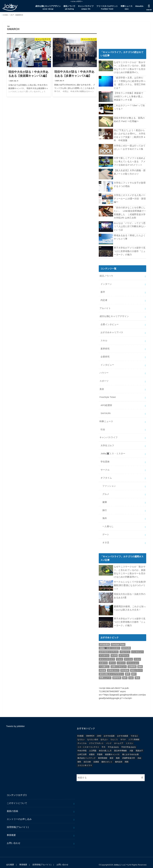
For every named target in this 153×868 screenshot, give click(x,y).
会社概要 (10, 860)
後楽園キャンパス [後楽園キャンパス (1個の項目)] (112, 750)
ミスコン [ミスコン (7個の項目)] (129, 739)
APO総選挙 (106, 403)
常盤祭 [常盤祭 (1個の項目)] (100, 750)
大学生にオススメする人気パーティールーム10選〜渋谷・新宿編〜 (130, 198)
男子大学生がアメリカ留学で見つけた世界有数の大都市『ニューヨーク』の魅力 (130, 250)
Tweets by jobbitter (16, 722)
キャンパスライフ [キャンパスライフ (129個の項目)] (107, 655)
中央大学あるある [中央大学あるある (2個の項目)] (129, 742)
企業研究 (105, 355)
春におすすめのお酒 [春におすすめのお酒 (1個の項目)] (130, 750)
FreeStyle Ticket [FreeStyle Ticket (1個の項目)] (118, 640)
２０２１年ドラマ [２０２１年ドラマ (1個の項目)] (85, 761)
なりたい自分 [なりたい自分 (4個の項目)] (93, 735)
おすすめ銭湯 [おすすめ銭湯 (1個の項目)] (123, 731)
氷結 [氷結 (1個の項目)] (139, 754)
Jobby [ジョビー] (121, 860)
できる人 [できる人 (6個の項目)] (134, 731)
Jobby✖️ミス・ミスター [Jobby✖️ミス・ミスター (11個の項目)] (110, 644)
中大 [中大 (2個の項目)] (104, 742)
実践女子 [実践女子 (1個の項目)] (139, 746)
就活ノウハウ (69, 8)
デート (106, 530)
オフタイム (106, 474)
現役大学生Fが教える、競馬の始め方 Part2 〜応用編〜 (129, 119)
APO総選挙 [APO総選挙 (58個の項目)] (104, 640)
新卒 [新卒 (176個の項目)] (128, 670)
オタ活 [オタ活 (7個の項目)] (114, 651)
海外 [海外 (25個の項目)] (125, 673)
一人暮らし (108, 522)
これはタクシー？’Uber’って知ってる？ (129, 107)
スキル (104, 339)
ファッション (109, 482)
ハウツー (104, 371)
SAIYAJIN (105, 411)
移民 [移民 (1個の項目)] (79, 757)
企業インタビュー (110, 323)
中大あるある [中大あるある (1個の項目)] (113, 742)
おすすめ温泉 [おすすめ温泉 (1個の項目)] (109, 731)
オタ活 (106, 538)
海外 (105, 514)
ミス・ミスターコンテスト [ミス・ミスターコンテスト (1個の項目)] (88, 742)
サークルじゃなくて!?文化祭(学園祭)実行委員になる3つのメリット (130, 581)
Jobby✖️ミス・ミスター (113, 450)
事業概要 (11, 830)
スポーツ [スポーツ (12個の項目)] (103, 658)
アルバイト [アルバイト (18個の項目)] (125, 647)
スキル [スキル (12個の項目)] (137, 655)
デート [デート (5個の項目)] (112, 658)
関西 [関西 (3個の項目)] (127, 757)
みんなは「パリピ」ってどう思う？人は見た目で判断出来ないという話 (130, 226)
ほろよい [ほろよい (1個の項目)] (104, 735)
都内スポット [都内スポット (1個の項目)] (107, 757)
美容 (102, 387)
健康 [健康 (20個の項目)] (140, 662)
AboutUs (139, 6)
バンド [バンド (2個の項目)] (109, 739)
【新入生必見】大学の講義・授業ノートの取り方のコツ (130, 171)
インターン (106, 283)
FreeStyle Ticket (107, 395)
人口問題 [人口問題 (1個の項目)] (93, 746)
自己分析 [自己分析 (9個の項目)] (87, 757)
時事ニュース (127, 8)
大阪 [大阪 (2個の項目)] (131, 746)
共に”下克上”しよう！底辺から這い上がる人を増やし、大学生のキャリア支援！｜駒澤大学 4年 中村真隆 (130, 135)
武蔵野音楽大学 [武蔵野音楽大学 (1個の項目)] (129, 754)
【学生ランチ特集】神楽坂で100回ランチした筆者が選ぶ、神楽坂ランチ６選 (129, 96)
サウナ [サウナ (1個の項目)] (123, 735)
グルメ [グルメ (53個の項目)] (120, 655)
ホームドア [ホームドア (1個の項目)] (119, 739)
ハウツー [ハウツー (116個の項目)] (121, 658)
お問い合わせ (14, 838)
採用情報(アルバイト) (18, 822)
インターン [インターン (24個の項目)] (104, 651)
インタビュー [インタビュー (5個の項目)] (137, 647)
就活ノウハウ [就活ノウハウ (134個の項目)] (136, 666)
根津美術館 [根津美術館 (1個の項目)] (103, 754)
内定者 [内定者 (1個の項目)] (102, 666)
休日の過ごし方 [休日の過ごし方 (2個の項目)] (105, 746)
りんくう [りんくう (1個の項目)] (114, 735)
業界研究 (105, 347)
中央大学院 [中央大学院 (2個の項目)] (82, 746)
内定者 (104, 299)
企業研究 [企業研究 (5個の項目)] (132, 662)
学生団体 (105, 458)
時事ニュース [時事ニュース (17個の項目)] (105, 673)
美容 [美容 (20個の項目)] (137, 673)
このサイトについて (17, 799)
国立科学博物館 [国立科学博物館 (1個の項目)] (120, 746)
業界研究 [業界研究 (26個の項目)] (117, 673)
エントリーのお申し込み (19, 814)
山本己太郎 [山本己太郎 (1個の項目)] (82, 750)
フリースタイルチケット (107, 8)
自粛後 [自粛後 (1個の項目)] (96, 757)
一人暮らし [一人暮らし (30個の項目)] (104, 662)
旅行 (105, 506)
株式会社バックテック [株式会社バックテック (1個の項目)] (87, 754)
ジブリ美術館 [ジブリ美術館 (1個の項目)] (134, 735)
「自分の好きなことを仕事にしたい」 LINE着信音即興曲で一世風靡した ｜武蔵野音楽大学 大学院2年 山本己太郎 (130, 212)
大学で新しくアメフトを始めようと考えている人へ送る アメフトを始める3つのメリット (130, 161)
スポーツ (104, 379)
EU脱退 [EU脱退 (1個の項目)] (81, 731)
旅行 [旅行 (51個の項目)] (134, 670)
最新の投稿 (12, 807)
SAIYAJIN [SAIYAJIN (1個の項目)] (126, 644)
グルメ (106, 490)
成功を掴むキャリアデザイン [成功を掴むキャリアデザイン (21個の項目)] (111, 670)
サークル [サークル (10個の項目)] (128, 655)
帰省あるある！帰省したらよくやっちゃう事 (130, 236)
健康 (105, 498)
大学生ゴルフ (107, 443)
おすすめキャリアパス (112, 331)
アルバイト (105, 307)
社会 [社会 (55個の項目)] (131, 673)
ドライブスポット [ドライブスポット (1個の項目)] (96, 739)
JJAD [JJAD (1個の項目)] (99, 731)
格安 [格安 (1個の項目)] (112, 754)
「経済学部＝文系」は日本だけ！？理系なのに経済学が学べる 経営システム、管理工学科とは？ (130, 83)
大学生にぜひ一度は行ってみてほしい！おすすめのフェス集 (130, 147)
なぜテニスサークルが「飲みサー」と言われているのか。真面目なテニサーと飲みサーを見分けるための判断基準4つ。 (130, 67)
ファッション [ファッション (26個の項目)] (133, 658)
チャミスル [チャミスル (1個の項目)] (82, 739)
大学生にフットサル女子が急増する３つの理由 (130, 184)
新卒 (103, 291)
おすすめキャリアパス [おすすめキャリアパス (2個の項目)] (109, 647)
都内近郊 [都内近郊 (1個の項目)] (119, 757)
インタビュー (107, 363)
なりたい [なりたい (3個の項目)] (81, 735)
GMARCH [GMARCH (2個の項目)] (90, 731)
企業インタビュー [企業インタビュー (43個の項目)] (119, 662)
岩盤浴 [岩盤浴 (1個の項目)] (92, 750)
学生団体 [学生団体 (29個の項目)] (125, 666)
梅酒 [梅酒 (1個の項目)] (118, 754)
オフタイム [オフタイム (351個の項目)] (124, 651)
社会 (103, 427)
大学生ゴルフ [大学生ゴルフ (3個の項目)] (113, 666)
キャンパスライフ (86, 8)
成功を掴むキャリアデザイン (48, 8)
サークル (105, 466)
